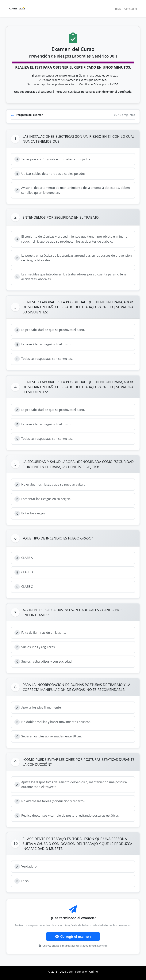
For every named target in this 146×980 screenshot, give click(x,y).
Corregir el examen (73, 936)
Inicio (118, 9)
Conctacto (131, 9)
